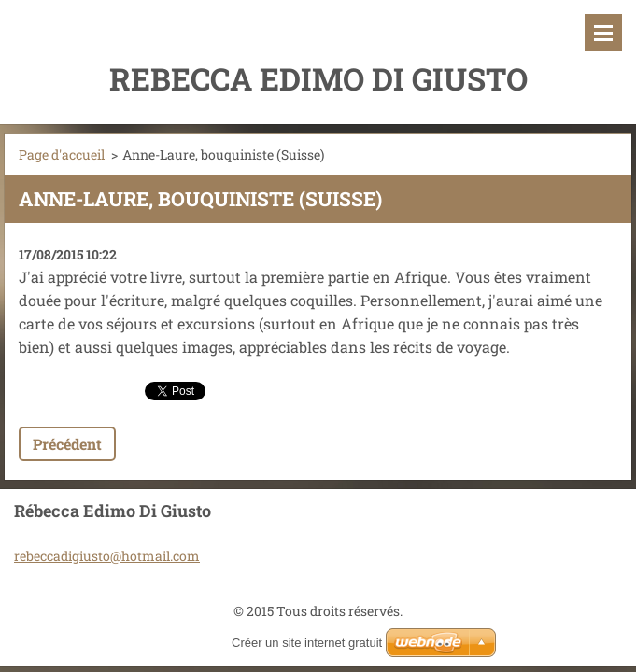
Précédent (67, 444)
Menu (603, 33)
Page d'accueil (62, 154)
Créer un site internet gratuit (307, 643)
